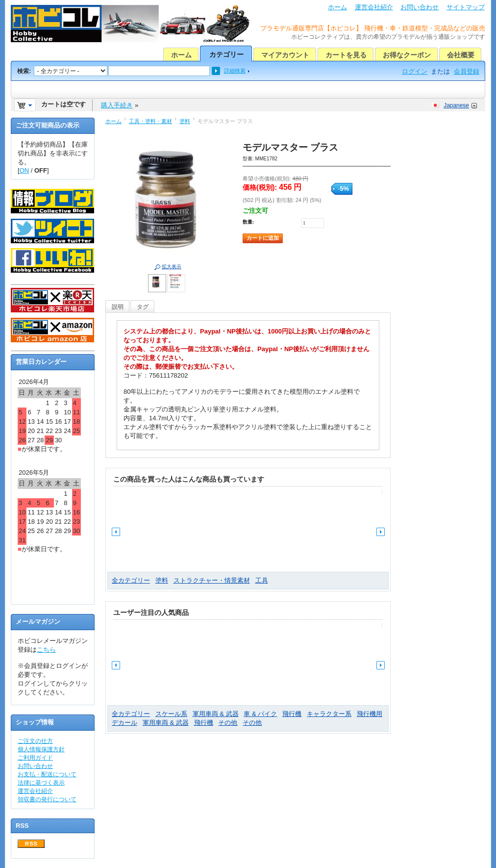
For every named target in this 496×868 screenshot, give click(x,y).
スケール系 (171, 714)
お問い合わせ (420, 7)
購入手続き (117, 105)
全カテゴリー (131, 580)
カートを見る (346, 55)
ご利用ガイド (35, 758)
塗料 (185, 121)
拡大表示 (172, 267)
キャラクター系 (329, 714)
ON (25, 170)
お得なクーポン (407, 55)
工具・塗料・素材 (150, 121)
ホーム (337, 7)
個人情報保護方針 (41, 749)
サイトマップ (466, 7)
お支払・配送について (47, 774)
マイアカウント (285, 55)
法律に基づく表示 (41, 783)
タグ (143, 307)
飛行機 (292, 714)
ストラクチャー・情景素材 (212, 580)
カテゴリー (226, 54)
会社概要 (461, 55)
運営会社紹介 (374, 7)
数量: (248, 222)
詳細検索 (235, 71)
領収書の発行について (47, 799)
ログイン (415, 71)
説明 (118, 307)
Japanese (456, 105)
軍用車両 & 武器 (216, 714)
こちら (46, 650)
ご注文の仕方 (35, 741)
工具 (262, 580)
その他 (228, 723)
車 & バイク (260, 714)
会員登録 (467, 71)
